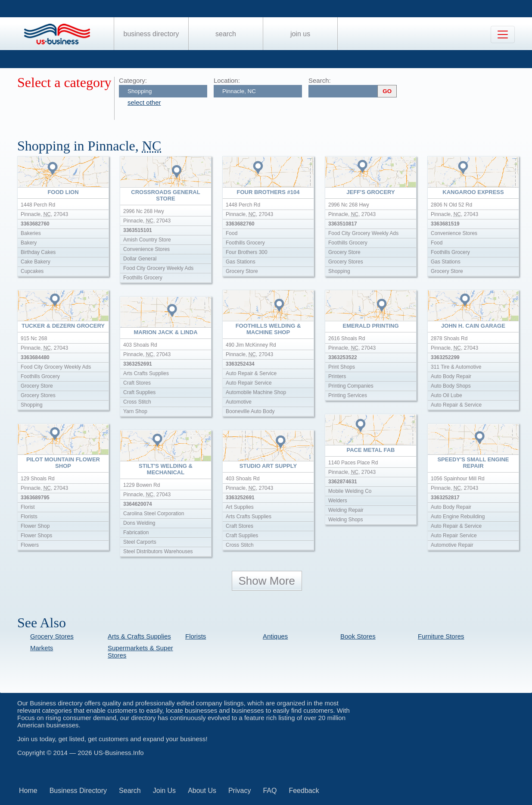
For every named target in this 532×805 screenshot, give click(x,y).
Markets (42, 648)
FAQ (270, 791)
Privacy (240, 791)
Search (226, 34)
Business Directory (151, 34)
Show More (267, 581)
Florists (196, 636)
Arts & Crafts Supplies (139, 636)
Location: (227, 80)
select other (144, 102)
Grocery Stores (52, 636)
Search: (320, 80)
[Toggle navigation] (503, 34)
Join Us (300, 34)
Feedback (304, 791)
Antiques (275, 636)
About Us (202, 791)
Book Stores (358, 636)
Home (28, 791)
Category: (133, 80)
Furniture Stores (441, 636)
